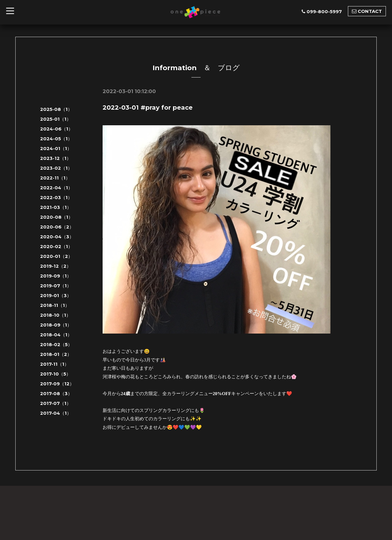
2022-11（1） (55, 178)
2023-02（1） (56, 168)
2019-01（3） (56, 295)
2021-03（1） (56, 207)
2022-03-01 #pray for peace (148, 108)
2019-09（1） (56, 276)
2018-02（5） (56, 344)
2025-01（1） (56, 119)
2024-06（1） (57, 129)
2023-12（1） (56, 158)
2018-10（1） (55, 315)
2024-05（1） (56, 139)
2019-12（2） (56, 266)
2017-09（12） (57, 384)
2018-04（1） (56, 335)
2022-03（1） (56, 197)
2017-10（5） (55, 374)
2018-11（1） (55, 305)
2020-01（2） (56, 256)
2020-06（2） (57, 227)
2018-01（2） (56, 354)
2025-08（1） (56, 109)
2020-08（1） (57, 217)
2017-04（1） (56, 413)
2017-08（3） (56, 393)
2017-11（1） (55, 364)
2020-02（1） (56, 246)
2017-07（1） (56, 403)
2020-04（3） (57, 237)
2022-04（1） (56, 188)
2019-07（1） (56, 286)
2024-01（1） (56, 148)
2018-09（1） (56, 325)
